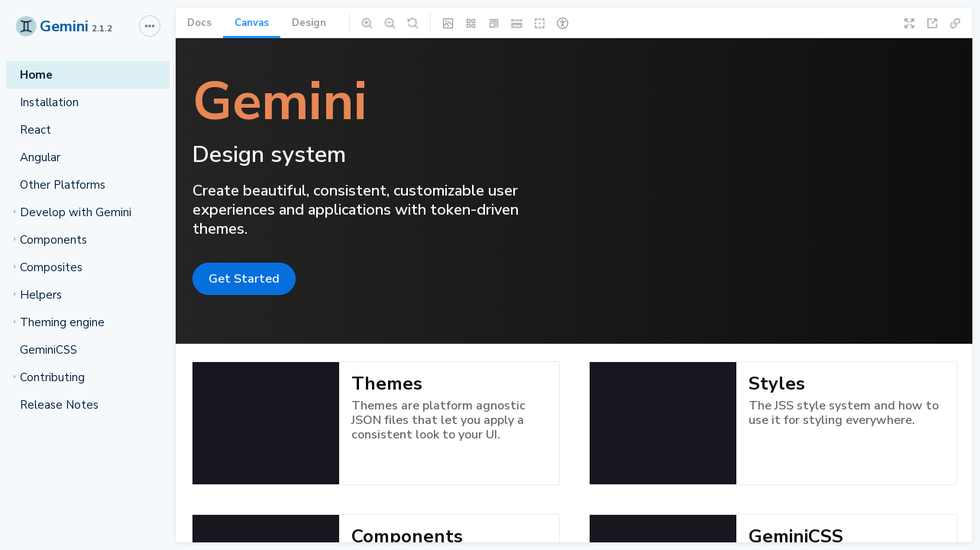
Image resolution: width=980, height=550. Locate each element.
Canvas (252, 23)
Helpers (38, 295)
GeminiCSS (49, 350)
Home (36, 75)
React (36, 130)
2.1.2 (102, 29)
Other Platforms (63, 185)
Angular (40, 157)
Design (309, 23)
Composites (48, 267)
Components (50, 240)
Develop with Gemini (73, 212)
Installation (49, 102)
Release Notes (59, 405)
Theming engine (59, 322)
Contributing (49, 377)
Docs (199, 23)
